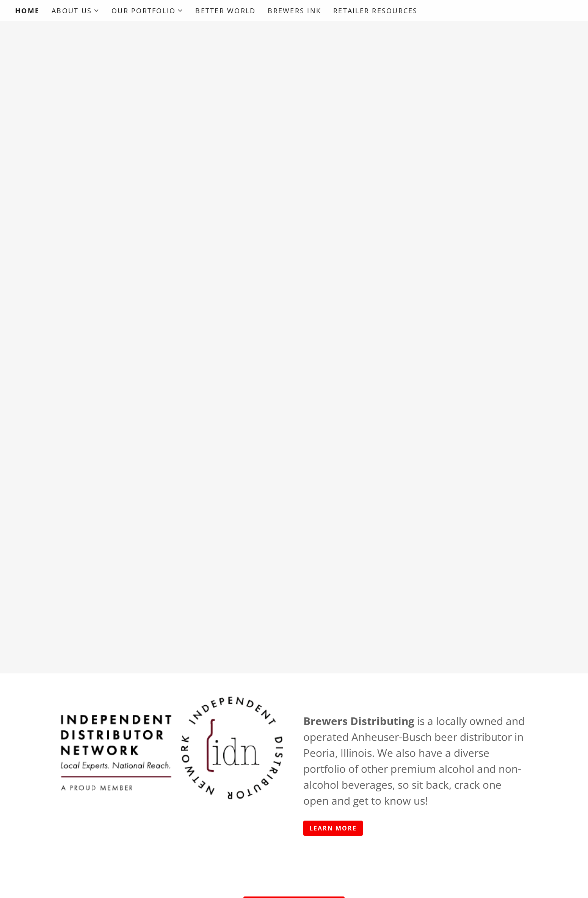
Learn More (333, 828)
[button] (75, 11)
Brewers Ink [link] (294, 11)
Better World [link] (225, 11)
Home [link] (27, 11)
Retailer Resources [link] (376, 11)
